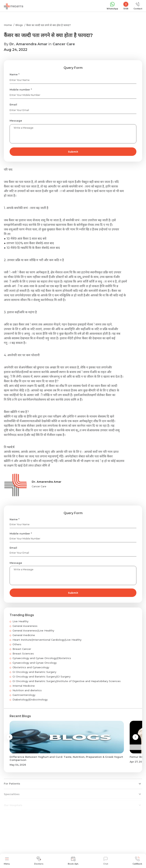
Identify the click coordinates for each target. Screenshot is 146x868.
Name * (15, 74)
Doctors (39, 861)
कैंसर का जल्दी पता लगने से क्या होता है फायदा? (49, 25)
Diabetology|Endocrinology (30, 699)
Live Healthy (20, 621)
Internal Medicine (24, 686)
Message (16, 121)
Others (17, 644)
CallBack (137, 861)
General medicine (24, 635)
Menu (7, 861)
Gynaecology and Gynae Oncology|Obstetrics (42, 658)
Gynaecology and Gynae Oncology (35, 663)
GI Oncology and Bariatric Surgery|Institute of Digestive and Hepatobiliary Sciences (67, 681)
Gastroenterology (24, 695)
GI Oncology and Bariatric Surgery (34, 672)
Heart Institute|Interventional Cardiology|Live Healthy (47, 640)
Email (13, 104)
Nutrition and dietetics (27, 690)
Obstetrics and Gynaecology (31, 667)
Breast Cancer (22, 649)
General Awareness (25, 626)
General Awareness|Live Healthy (33, 630)
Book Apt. (73, 861)
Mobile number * (21, 90)
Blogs (19, 25)
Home (8, 25)
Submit (73, 152)
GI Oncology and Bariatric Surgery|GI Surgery (41, 676)
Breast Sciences (23, 653)
